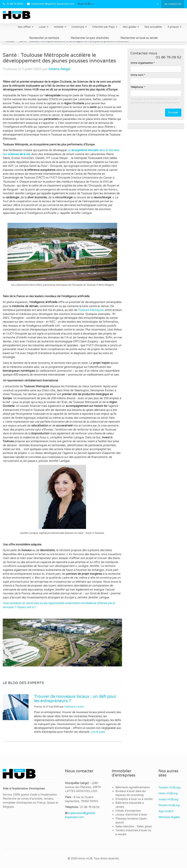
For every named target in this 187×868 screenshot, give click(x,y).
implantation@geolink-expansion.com (53, 4)
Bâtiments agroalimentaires (133, 787)
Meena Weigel (59, 69)
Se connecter (173, 4)
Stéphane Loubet (74, 707)
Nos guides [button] (131, 27)
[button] (86, 4)
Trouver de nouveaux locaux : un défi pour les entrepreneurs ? (75, 699)
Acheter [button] (60, 27)
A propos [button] (174, 27)
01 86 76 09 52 (15, 4)
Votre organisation (142, 63)
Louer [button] (44, 27)
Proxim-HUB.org (169, 805)
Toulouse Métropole (91, 310)
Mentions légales (169, 817)
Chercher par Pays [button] (105, 27)
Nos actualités (153, 27)
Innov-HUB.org (168, 793)
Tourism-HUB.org (169, 787)
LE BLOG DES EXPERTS (23, 683)
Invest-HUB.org (168, 799)
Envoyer (173, 112)
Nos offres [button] (25, 27)
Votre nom (137, 75)
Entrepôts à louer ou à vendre (134, 799)
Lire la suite (98, 732)
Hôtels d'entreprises (128, 811)
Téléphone (137, 87)
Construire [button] (79, 27)
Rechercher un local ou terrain (139, 38)
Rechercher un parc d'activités (90, 38)
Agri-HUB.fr (166, 811)
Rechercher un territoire (44, 38)
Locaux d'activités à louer (131, 815)
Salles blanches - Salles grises (134, 826)
